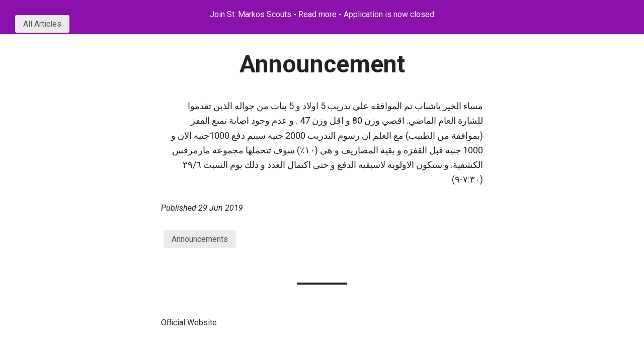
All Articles (42, 24)
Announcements (200, 239)
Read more (317, 14)
